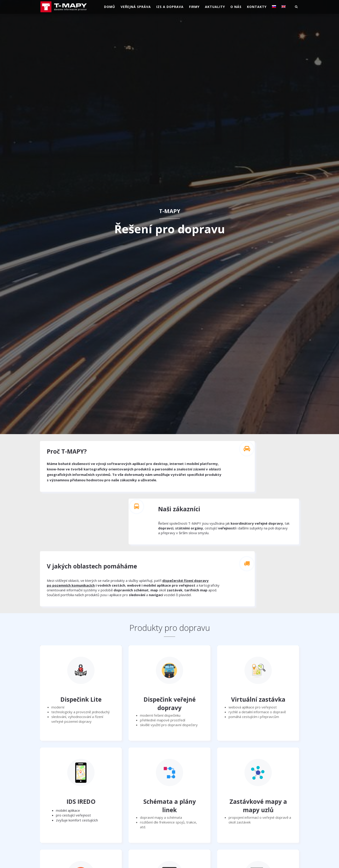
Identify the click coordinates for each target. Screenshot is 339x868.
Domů (110, 7)
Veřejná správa (136, 7)
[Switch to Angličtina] (284, 7)
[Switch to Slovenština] (274, 7)
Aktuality (215, 7)
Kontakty (257, 7)
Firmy (194, 7)
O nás (236, 7)
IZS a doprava (170, 7)
